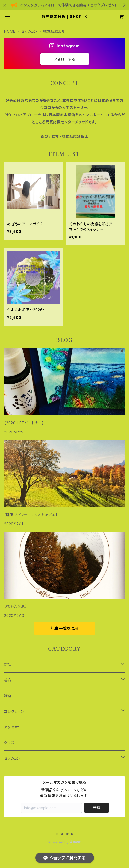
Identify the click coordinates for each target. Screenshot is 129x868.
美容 (8, 680)
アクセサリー (14, 727)
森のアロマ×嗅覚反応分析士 (64, 136)
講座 (8, 696)
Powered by (65, 842)
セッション (29, 31)
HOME (10, 31)
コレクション (14, 711)
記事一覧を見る (65, 628)
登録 (96, 808)
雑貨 (8, 665)
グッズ (9, 743)
